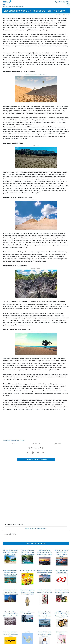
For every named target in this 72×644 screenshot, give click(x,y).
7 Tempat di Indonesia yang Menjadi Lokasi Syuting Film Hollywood (27, 552)
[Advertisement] (36, 425)
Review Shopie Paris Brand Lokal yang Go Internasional (45, 634)
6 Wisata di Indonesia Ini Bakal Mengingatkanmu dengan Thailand (10, 552)
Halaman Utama (7, 7)
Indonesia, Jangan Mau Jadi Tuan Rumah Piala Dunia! (62, 592)
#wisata (22, 440)
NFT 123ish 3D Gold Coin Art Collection (36, 459)
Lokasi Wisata (20, 7)
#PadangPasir (15, 440)
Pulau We (27, 632)
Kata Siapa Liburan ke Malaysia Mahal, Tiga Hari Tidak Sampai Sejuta (10, 592)
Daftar (67, 2)
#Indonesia (7, 440)
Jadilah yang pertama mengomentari (36, 528)
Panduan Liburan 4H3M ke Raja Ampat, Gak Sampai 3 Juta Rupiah (10, 572)
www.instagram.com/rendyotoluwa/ (36, 75)
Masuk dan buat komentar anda (36, 543)
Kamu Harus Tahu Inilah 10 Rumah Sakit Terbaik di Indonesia (45, 572)
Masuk (61, 2)
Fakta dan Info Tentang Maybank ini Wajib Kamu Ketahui (10, 634)
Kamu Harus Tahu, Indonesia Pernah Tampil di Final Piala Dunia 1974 (10, 614)
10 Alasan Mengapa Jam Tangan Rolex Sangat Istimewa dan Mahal (27, 592)
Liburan (14, 7)
